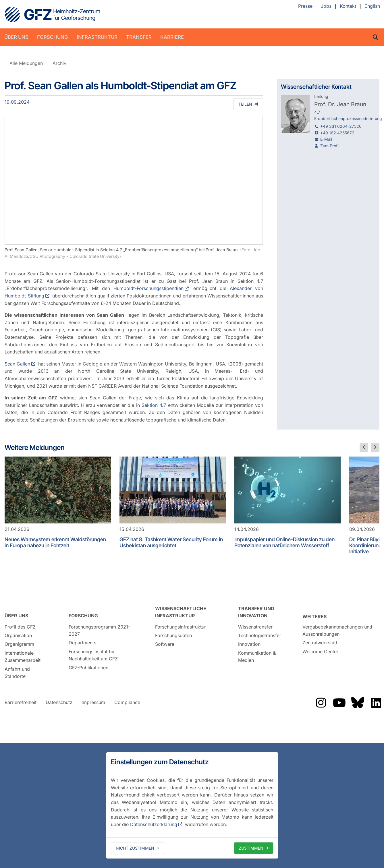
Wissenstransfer (255, 627)
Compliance (127, 702)
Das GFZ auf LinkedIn (376, 703)
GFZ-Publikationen (88, 668)
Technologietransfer (260, 635)
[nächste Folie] (375, 448)
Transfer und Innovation (256, 612)
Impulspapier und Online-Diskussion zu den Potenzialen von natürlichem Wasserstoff (284, 542)
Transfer (139, 37)
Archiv (59, 63)
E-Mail (326, 139)
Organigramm (19, 644)
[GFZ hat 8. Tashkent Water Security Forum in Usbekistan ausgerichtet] (173, 490)
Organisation (18, 635)
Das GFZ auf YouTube (339, 703)
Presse (305, 6)
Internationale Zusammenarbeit (23, 657)
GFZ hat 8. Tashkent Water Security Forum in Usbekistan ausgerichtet (171, 542)
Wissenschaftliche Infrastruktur (181, 612)
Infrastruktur (97, 37)
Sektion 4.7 (155, 405)
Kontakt (348, 6)
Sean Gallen (17, 364)
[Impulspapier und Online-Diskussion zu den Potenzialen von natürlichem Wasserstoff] (287, 490)
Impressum (93, 702)
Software (165, 644)
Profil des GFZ (20, 627)
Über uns (16, 37)
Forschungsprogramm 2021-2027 (99, 631)
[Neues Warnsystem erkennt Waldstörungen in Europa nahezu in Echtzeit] (58, 490)
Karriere (172, 37)
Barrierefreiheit (21, 702)
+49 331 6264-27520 (341, 126)
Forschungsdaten (173, 635)
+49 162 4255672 (337, 133)
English (372, 6)
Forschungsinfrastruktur (181, 627)
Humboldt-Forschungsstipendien (148, 288)
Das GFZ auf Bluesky (358, 703)
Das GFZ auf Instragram (321, 703)
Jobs (326, 6)
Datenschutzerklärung (154, 824)
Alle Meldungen (26, 63)
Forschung (53, 37)
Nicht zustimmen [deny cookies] (135, 848)
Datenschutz (59, 702)
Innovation (249, 644)
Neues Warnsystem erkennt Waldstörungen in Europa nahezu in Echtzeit (55, 542)
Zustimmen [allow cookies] (251, 848)
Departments (82, 643)
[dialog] (192, 805)
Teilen (245, 104)
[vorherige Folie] (364, 448)
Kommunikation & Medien (257, 657)
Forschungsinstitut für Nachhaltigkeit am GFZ (93, 655)
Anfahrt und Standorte (17, 673)
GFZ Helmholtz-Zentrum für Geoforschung (52, 14)
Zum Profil (330, 146)
